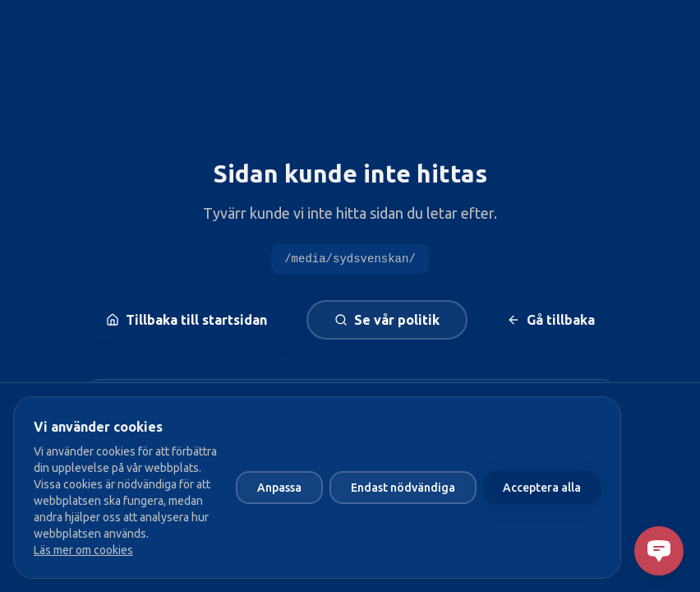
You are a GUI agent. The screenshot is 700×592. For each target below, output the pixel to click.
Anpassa (279, 488)
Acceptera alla (542, 488)
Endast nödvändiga (403, 488)
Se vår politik (387, 320)
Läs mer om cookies (83, 550)
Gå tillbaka (551, 320)
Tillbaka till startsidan (187, 320)
